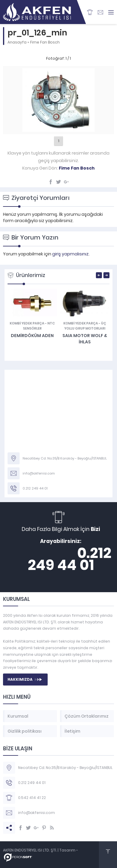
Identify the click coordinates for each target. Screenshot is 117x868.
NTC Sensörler (39, 326)
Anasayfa (17, 42)
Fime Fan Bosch (45, 42)
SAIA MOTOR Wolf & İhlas (85, 339)
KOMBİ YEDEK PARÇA (27, 323)
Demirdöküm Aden (32, 336)
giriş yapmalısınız (70, 254)
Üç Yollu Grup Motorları (85, 326)
